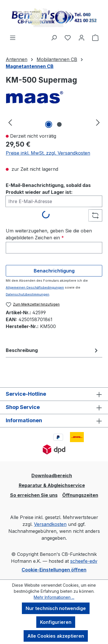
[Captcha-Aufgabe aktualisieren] (95, 215)
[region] (54, 122)
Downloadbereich (52, 476)
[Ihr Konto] (82, 37)
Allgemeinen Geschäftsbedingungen (35, 287)
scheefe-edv (84, 561)
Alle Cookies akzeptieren (56, 636)
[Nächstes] (98, 122)
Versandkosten (50, 524)
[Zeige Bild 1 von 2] (49, 124)
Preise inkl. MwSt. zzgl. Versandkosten (48, 153)
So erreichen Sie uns (34, 495)
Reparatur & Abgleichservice (52, 485)
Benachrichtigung (54, 271)
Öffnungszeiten (80, 495)
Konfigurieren (56, 622)
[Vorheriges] (10, 122)
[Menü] (13, 37)
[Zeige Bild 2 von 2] (59, 124)
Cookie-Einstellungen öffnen (54, 570)
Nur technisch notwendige (56, 608)
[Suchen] (54, 37)
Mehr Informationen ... (54, 597)
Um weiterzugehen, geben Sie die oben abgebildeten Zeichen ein (49, 234)
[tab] (53, 350)
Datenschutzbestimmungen (28, 294)
